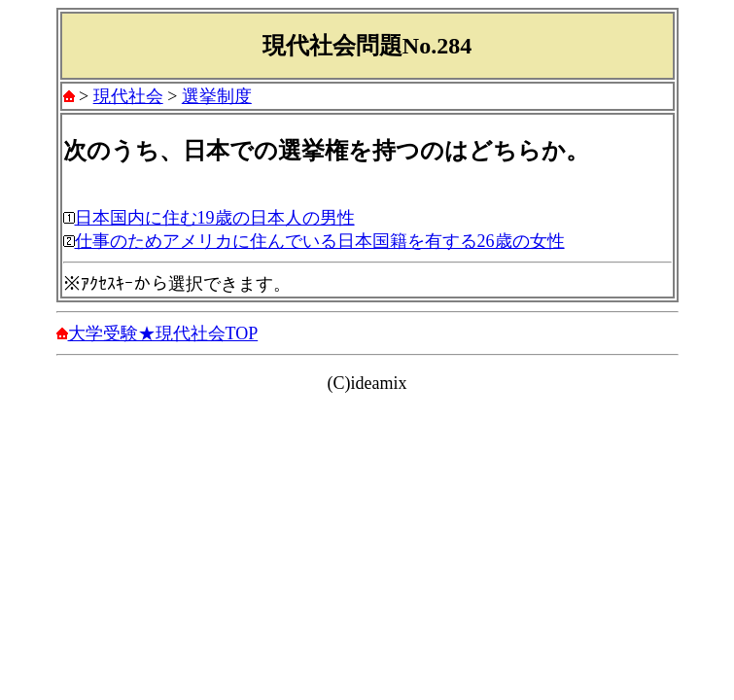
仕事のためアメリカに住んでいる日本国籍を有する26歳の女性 (320, 241)
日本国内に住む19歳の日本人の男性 (215, 218)
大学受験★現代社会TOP (163, 333)
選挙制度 (217, 96)
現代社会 (128, 96)
